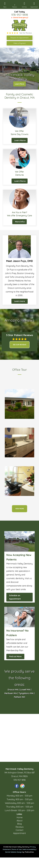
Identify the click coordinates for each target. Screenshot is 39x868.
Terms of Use (17, 849)
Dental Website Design (14, 852)
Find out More (15, 656)
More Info (19, 222)
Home (20, 817)
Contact (19, 830)
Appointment (19, 833)
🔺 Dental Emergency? (19, 17)
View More (20, 509)
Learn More (20, 84)
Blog (19, 824)
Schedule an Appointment (15, 597)
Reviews (20, 827)
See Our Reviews (20, 345)
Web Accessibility (29, 849)
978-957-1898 (20, 15)
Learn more (20, 301)
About (20, 821)
